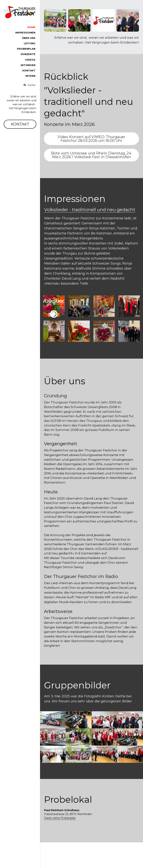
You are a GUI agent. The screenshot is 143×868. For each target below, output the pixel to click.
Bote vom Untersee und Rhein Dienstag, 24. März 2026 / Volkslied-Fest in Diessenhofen (92, 155)
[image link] (20, 12)
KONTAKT (20, 124)
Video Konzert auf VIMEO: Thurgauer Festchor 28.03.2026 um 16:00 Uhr (91, 139)
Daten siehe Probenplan (60, 818)
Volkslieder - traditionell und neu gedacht (90, 210)
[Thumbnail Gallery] (54, 306)
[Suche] (29, 85)
